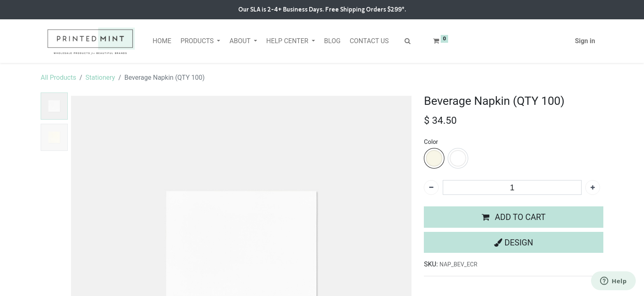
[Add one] (593, 187)
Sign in (585, 41)
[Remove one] (431, 187)
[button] (514, 217)
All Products (58, 77)
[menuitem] (162, 41)
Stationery (100, 77)
